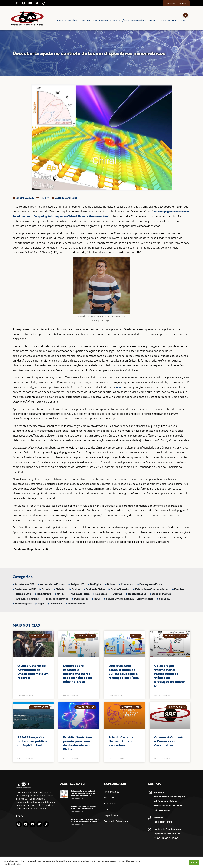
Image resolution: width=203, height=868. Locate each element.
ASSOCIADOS (89, 21)
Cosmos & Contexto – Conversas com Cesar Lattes (169, 741)
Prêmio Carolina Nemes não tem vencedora (121, 741)
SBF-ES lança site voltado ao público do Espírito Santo (32, 741)
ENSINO (153, 21)
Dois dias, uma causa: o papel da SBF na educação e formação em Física (124, 672)
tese (119, 387)
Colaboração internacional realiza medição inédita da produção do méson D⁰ (170, 676)
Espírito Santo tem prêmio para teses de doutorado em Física (78, 743)
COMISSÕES (72, 21)
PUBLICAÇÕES (121, 21)
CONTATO (184, 21)
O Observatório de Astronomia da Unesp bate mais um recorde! (33, 672)
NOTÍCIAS (164, 21)
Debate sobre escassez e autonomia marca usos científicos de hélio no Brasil (77, 674)
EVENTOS (105, 21)
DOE (174, 21)
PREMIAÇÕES (139, 21)
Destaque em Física (66, 198)
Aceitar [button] (194, 863)
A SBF (59, 21)
